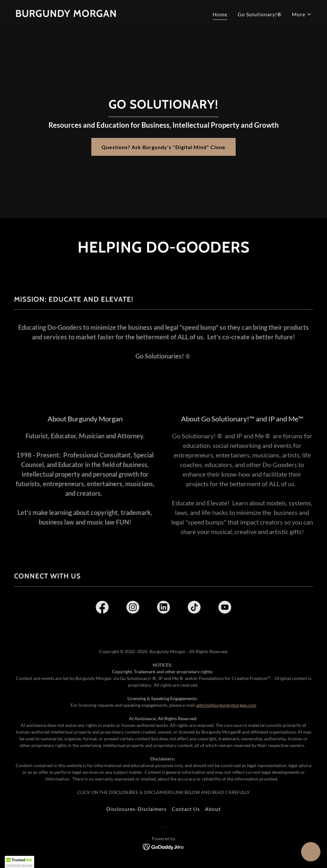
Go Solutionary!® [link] (260, 14)
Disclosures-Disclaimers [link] (137, 809)
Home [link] (220, 14)
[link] (66, 15)
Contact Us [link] (186, 809)
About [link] (213, 809)
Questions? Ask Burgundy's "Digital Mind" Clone (163, 147)
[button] (302, 14)
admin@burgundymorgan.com (226, 705)
